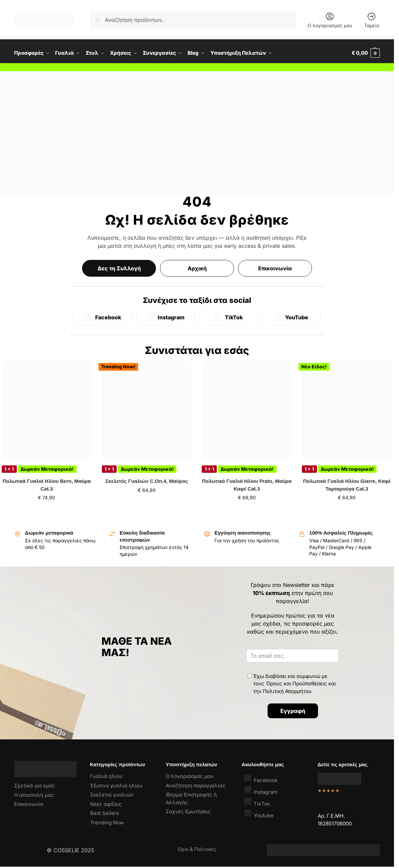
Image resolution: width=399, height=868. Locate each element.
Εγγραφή (293, 711)
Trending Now (107, 823)
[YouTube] (291, 317)
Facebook (261, 779)
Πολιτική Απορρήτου (287, 691)
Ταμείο (372, 20)
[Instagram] (166, 317)
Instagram (261, 790)
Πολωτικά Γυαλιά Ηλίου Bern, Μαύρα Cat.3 (47, 485)
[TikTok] (228, 317)
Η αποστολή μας (34, 795)
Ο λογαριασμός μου (330, 20)
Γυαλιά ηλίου (106, 776)
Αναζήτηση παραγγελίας (196, 786)
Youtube (259, 814)
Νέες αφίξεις (106, 804)
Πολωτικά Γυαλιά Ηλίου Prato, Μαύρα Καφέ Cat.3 (247, 485)
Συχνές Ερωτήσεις (188, 811)
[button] (366, 53)
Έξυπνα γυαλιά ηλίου (116, 786)
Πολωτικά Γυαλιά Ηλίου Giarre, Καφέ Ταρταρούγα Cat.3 (347, 485)
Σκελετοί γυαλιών (112, 795)
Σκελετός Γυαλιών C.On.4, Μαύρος (147, 481)
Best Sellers (105, 813)
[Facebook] (103, 317)
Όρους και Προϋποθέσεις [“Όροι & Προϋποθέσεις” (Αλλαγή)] (296, 683)
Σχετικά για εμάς (35, 786)
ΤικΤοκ (257, 802)
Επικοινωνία (275, 268)
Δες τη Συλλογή (119, 268)
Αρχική (197, 268)
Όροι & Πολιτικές (197, 849)
